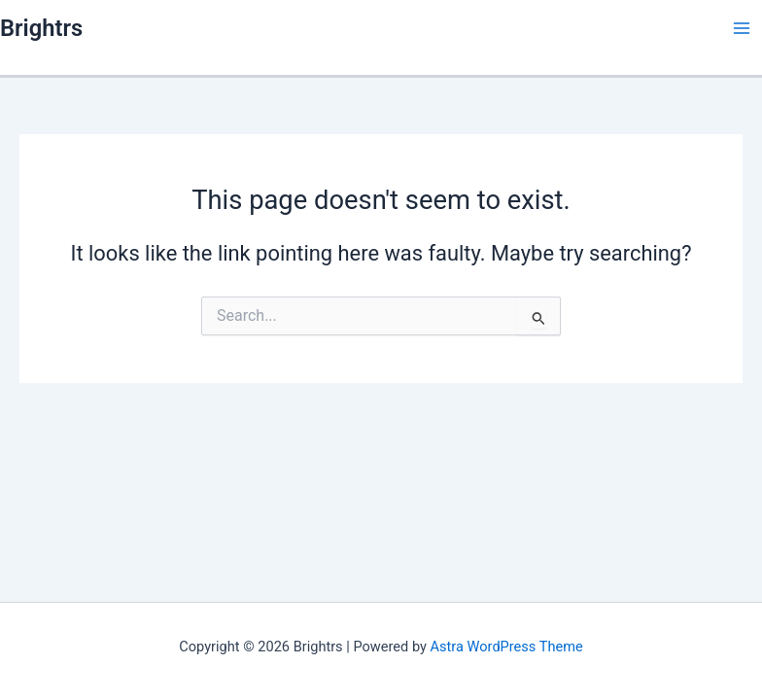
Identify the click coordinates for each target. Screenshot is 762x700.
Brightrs (41, 28)
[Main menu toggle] (742, 28)
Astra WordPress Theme (507, 647)
